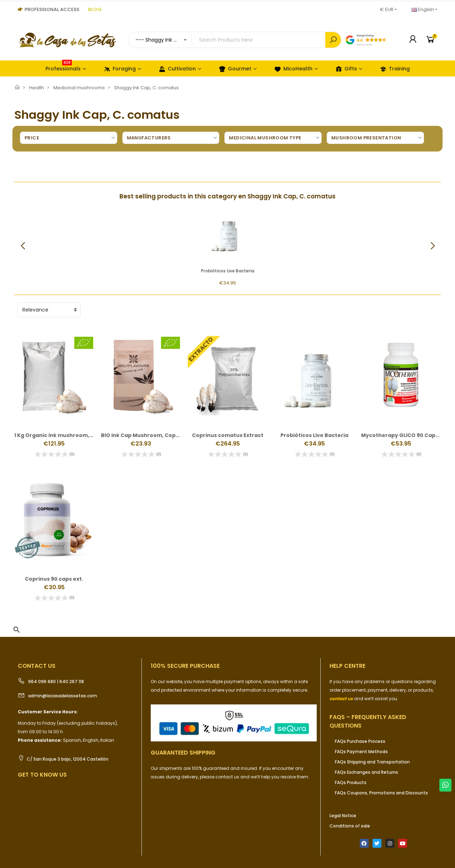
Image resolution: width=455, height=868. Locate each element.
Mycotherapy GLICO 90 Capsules (405, 435)
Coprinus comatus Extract (228, 435)
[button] (432, 246)
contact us (341, 699)
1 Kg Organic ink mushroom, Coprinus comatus (77, 435)
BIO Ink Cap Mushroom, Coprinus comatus (158, 435)
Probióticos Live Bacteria (227, 271)
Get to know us (42, 775)
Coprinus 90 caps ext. (54, 579)
